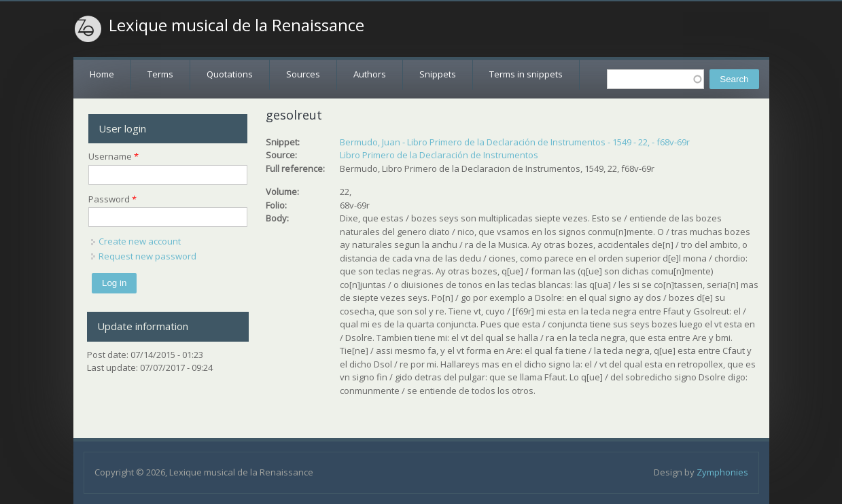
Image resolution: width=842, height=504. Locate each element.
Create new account (140, 241)
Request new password (147, 256)
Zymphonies (722, 472)
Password (112, 199)
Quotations (230, 74)
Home (102, 74)
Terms (160, 74)
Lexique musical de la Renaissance (236, 25)
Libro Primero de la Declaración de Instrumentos (439, 155)
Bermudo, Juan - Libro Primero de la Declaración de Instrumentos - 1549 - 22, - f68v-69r (515, 142)
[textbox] (655, 79)
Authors (370, 74)
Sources (303, 74)
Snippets (438, 74)
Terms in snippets (526, 74)
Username (113, 156)
